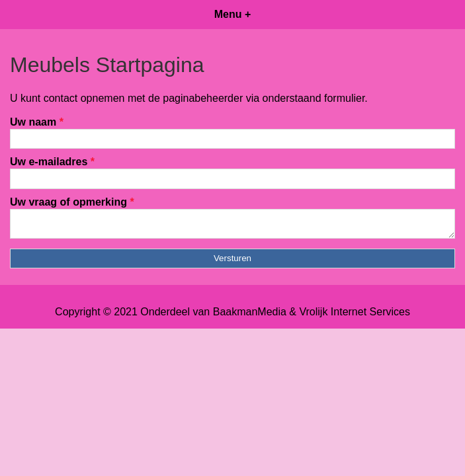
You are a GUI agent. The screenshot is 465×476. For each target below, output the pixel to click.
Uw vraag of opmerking (72, 202)
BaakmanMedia (250, 316)
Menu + (233, 14)
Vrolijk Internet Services (354, 316)
